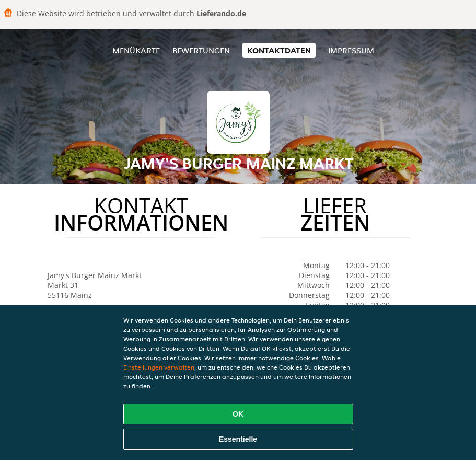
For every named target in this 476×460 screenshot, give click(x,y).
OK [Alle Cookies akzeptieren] (238, 414)
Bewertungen (201, 50)
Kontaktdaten (279, 50)
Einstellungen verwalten (159, 367)
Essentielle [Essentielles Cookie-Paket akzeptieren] (238, 439)
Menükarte (136, 50)
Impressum (351, 50)
